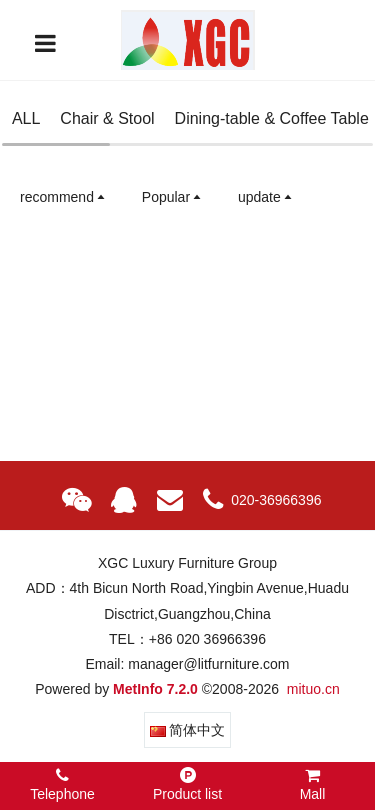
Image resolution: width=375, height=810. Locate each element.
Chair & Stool (107, 118)
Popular (173, 197)
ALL (26, 118)
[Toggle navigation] (45, 43)
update (266, 197)
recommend (64, 197)
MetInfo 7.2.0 (155, 689)
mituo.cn (313, 689)
